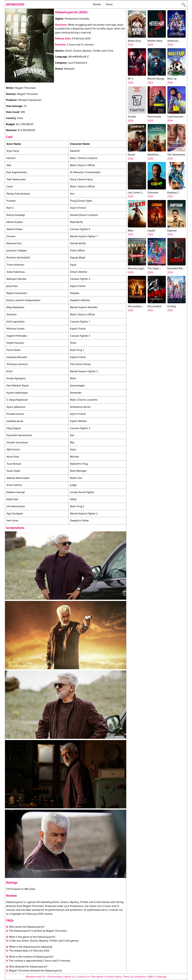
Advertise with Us (35, 977)
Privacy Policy (113, 977)
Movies (97, 4)
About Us (70, 977)
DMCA (151, 977)
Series (109, 4)
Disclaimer (98, 977)
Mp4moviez (15, 4)
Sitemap (162, 977)
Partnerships (55, 977)
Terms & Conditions (134, 977)
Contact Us (83, 977)
